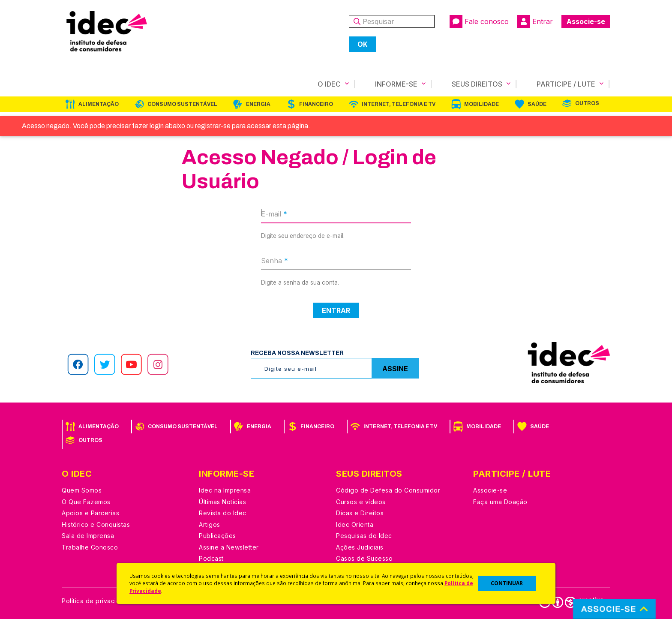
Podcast (211, 558)
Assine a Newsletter (229, 547)
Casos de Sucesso (364, 558)
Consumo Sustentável (182, 104)
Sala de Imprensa (88, 536)
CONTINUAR (507, 583)
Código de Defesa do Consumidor (388, 490)
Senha (274, 261)
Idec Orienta (355, 524)
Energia (258, 104)
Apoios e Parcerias (90, 513)
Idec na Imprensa (225, 490)
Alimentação (99, 104)
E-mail (274, 214)
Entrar (535, 21)
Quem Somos (82, 490)
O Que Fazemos (86, 502)
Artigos (210, 524)
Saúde (537, 104)
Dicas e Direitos (360, 513)
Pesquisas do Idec (364, 536)
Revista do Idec (223, 513)
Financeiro (316, 104)
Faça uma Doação (500, 502)
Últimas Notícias (222, 502)
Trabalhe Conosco (90, 547)
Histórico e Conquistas (96, 524)
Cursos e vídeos (361, 502)
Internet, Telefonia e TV (399, 104)
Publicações (217, 536)
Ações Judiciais (360, 547)
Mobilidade (481, 104)
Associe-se (586, 21)
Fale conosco (479, 21)
